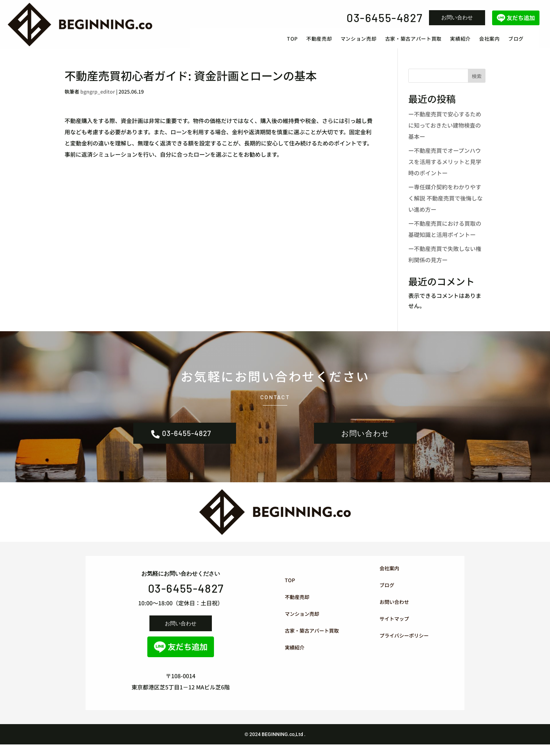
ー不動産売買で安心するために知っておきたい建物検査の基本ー (445, 132)
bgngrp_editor (98, 98)
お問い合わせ (457, 17)
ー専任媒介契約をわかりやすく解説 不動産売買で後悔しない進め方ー (445, 205)
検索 (477, 83)
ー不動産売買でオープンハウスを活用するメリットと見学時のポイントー (445, 169)
